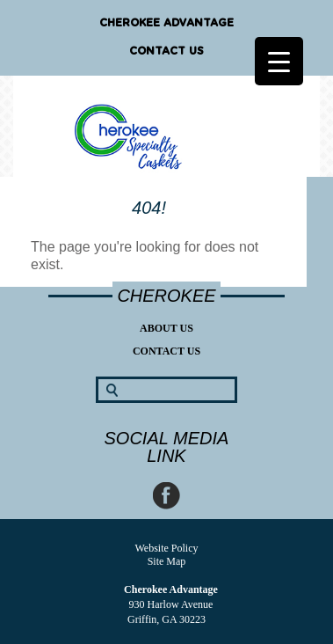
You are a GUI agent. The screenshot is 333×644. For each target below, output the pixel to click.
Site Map (167, 561)
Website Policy (166, 548)
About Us (166, 328)
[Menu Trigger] (279, 61)
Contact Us (166, 51)
